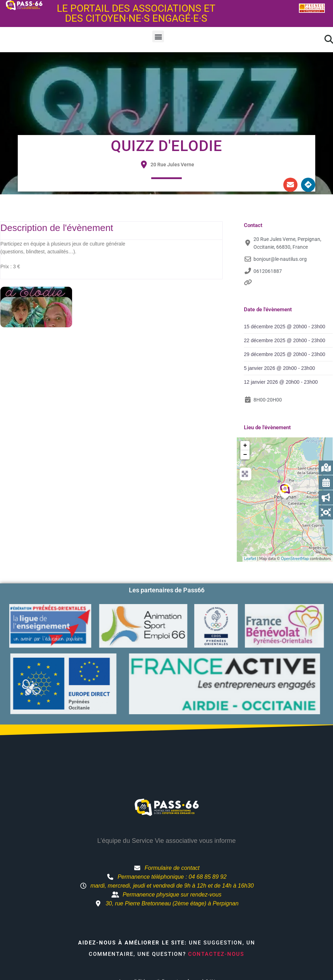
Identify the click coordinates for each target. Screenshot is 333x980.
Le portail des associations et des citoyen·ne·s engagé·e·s (136, 13)
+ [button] (245, 446)
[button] (158, 36)
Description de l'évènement (57, 228)
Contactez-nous (216, 954)
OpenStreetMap (295, 559)
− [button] (245, 455)
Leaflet (250, 559)
